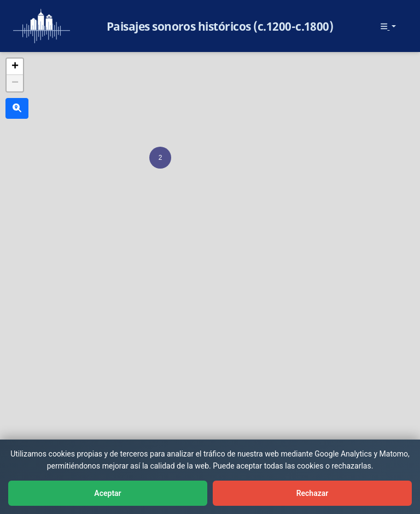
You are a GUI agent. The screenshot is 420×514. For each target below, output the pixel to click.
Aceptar (107, 493)
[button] (160, 158)
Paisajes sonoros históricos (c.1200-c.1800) (220, 26)
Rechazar (313, 493)
